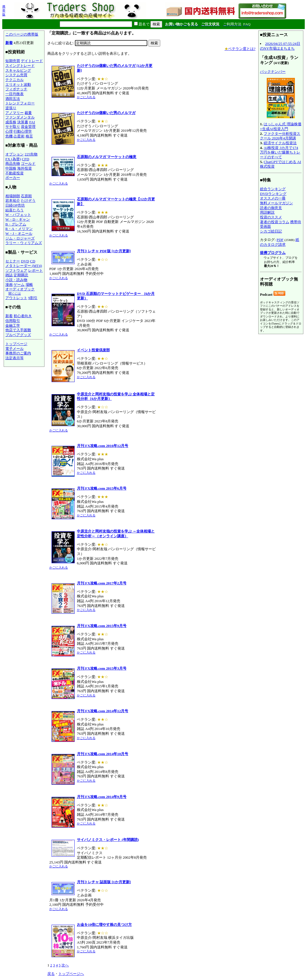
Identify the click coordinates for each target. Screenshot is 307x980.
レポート (35, 270)
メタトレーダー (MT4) (24, 266)
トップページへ (71, 974)
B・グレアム (16, 224)
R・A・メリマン (19, 229)
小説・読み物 (16, 280)
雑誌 (9, 275)
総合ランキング (273, 189)
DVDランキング (273, 194)
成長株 (11, 122)
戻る (51, 974)
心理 (9, 131)
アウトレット (16, 298)
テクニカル (15, 80)
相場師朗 (13, 196)
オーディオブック (20, 289)
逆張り (11, 108)
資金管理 (28, 127)
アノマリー (15, 113)
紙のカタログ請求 (280, 242)
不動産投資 (15, 173)
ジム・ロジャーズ (20, 238)
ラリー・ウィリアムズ (24, 243)
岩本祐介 (13, 200)
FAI (32, 122)
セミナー (13, 261)
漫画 (9, 285)
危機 (9, 136)
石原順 (26, 196)
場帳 (29, 285)
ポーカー (13, 178)
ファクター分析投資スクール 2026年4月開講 (280, 136)
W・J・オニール (19, 234)
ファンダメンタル (20, 117)
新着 (9, 43)
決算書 (23, 122)
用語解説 (267, 212)
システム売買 (16, 75)
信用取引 (13, 321)
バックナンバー (273, 72)
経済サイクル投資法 (280, 143)
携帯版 (4, 10)
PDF (280, 240)
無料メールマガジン (276, 203)
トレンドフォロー (20, 103)
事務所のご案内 (18, 353)
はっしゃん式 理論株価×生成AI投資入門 (281, 126)
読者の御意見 (271, 208)
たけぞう (28, 200)
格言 (29, 136)
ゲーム (19, 285)
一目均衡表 (15, 94)
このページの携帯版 (22, 34)
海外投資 (25, 168)
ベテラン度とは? (240, 49)
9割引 (33, 298)
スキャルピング (18, 70)
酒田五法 (13, 99)
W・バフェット (18, 215)
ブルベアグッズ (18, 335)
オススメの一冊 (273, 198)
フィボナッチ (16, 89)
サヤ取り (13, 127)
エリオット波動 (18, 85)
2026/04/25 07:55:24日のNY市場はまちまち (280, 46)
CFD (26, 159)
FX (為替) (13, 159)
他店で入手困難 (18, 330)
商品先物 (13, 164)
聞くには (15, 293)
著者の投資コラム (275, 222)
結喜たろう (15, 210)
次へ (65, 965)
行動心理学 (23, 131)
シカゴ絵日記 (271, 231)
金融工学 (13, 325)
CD (33, 261)
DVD (25, 261)
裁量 (28, 113)
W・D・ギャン (18, 219)
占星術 (19, 136)
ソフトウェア (16, 270)
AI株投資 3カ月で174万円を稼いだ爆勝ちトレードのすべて (280, 152)
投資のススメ (271, 217)
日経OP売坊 (15, 205)
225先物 (31, 154)
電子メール (15, 349)
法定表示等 (15, 358)
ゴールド (28, 164)
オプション (15, 154)
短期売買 (13, 61)
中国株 (11, 168)
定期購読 (21, 275)
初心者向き (23, 316)
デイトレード (32, 61)
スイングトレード (20, 66)
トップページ (16, 344)
